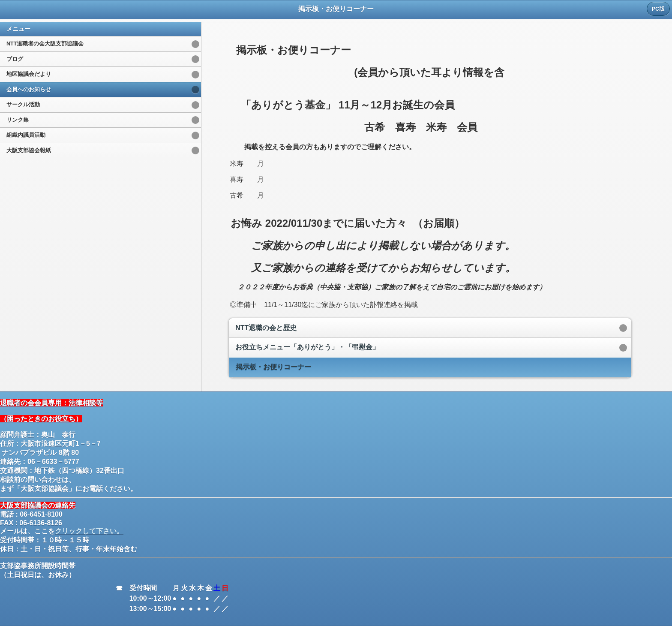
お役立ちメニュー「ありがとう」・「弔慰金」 (307, 347)
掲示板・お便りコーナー (273, 367)
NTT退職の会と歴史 (266, 328)
